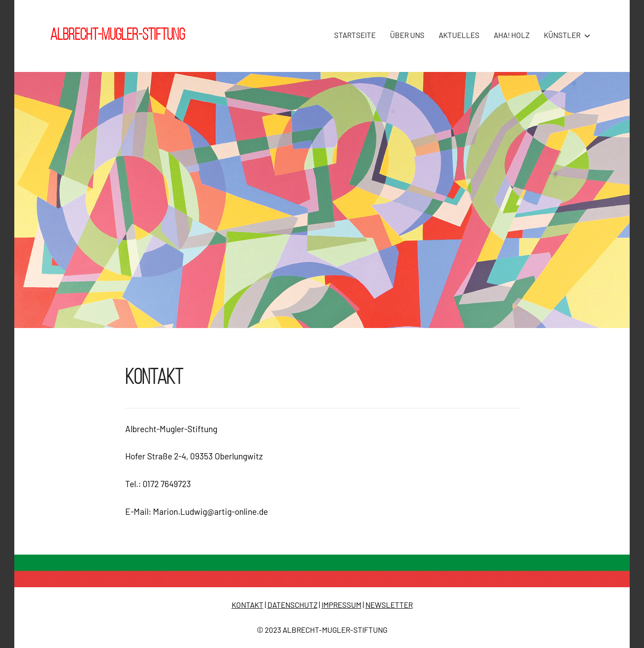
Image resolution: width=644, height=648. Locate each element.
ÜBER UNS (407, 35)
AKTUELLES (459, 35)
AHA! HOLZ (512, 35)
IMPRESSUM (341, 605)
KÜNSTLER (565, 35)
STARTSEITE (355, 35)
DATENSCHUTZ (292, 605)
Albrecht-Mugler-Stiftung (117, 36)
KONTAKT (248, 605)
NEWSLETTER (389, 605)
